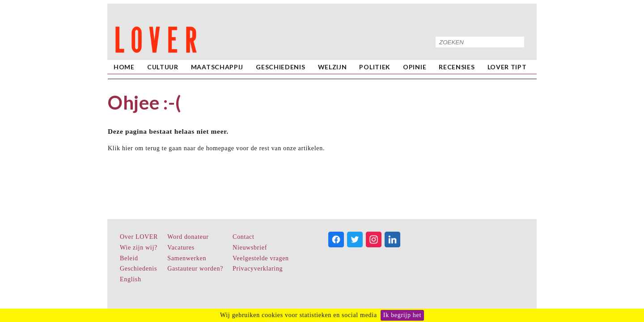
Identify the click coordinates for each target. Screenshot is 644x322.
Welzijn (333, 67)
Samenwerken (187, 258)
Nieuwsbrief (250, 248)
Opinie (415, 67)
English (131, 279)
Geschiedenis (280, 67)
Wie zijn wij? (139, 248)
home (124, 67)
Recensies (457, 67)
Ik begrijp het (402, 315)
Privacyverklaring (258, 269)
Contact (243, 237)
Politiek (375, 67)
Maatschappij (217, 67)
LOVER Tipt (507, 67)
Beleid (129, 258)
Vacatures (181, 248)
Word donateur (188, 237)
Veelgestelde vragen (261, 258)
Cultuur (163, 67)
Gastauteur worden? (195, 269)
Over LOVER (139, 237)
